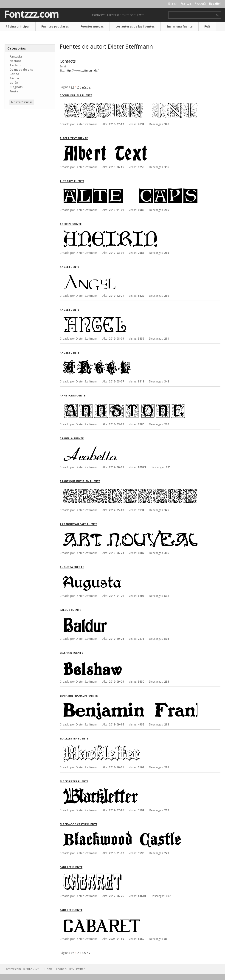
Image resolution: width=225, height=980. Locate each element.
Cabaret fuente (71, 867)
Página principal (18, 26)
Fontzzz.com (31, 14)
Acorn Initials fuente (76, 95)
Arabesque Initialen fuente (80, 481)
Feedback (61, 969)
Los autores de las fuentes (135, 26)
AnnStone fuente (73, 395)
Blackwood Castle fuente (79, 824)
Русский (200, 4)
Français (186, 4)
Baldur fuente (70, 610)
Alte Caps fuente (72, 181)
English (173, 4)
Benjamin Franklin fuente (79, 696)
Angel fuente (69, 267)
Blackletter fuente (74, 738)
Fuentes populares (55, 26)
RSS (72, 969)
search (218, 15)
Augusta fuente (72, 567)
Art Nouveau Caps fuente (78, 524)
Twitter (80, 969)
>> (73, 87)
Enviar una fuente (180, 26)
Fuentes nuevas (92, 26)
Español (215, 4)
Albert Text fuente (74, 138)
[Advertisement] (30, 140)
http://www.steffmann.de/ (82, 71)
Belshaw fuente (71, 653)
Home (49, 969)
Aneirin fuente (71, 224)
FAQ (207, 26)
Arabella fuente (72, 438)
